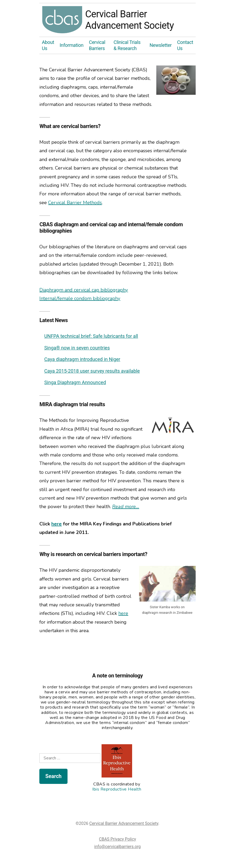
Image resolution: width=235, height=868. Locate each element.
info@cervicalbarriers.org (118, 847)
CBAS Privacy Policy (117, 839)
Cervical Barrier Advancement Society (62, 20)
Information (72, 45)
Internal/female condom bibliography (80, 298)
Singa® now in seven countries (77, 348)
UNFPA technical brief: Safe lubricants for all (91, 336)
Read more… (126, 507)
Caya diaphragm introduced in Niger (82, 359)
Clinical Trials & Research (127, 45)
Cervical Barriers (97, 45)
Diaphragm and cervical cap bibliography (84, 290)
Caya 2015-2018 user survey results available (92, 371)
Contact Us (185, 45)
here (56, 524)
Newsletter (161, 45)
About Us (48, 45)
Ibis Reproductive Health (117, 789)
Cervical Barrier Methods (75, 203)
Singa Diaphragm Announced (75, 382)
